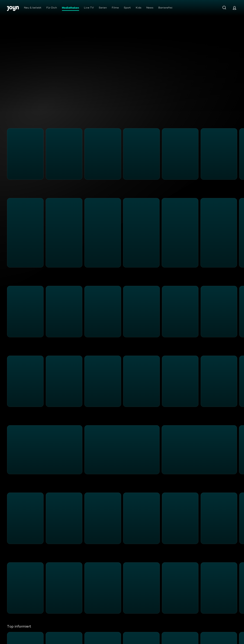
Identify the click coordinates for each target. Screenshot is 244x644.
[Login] (234, 8)
